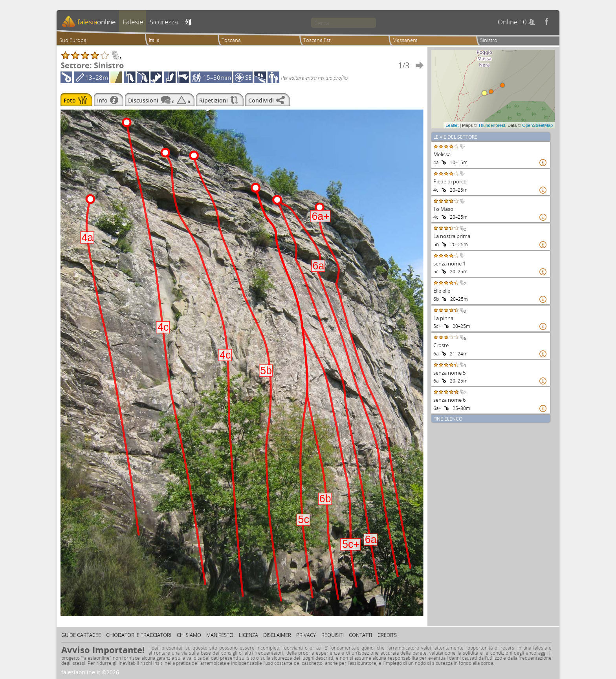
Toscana (231, 40)
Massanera (405, 40)
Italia (154, 40)
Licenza (248, 635)
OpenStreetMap (537, 125)
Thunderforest (491, 125)
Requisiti (333, 635)
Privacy (306, 635)
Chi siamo (189, 635)
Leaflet (452, 125)
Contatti (360, 635)
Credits (387, 635)
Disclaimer (277, 635)
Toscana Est (317, 40)
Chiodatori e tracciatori (139, 635)
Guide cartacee (81, 635)
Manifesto (220, 635)
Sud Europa (73, 40)
